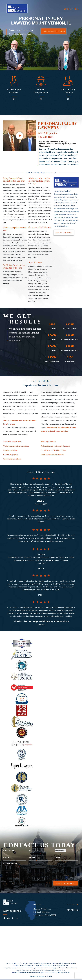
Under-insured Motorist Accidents (16, 447)
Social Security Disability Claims (54, 451)
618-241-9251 (73, 911)
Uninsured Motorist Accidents (52, 456)
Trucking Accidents (48, 442)
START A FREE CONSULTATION (54, 31)
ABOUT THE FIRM (64, 233)
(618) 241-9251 (71, 9)
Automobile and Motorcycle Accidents (56, 447)
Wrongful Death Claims (12, 460)
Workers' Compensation (12, 442)
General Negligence (11, 456)
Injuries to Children (11, 451)
